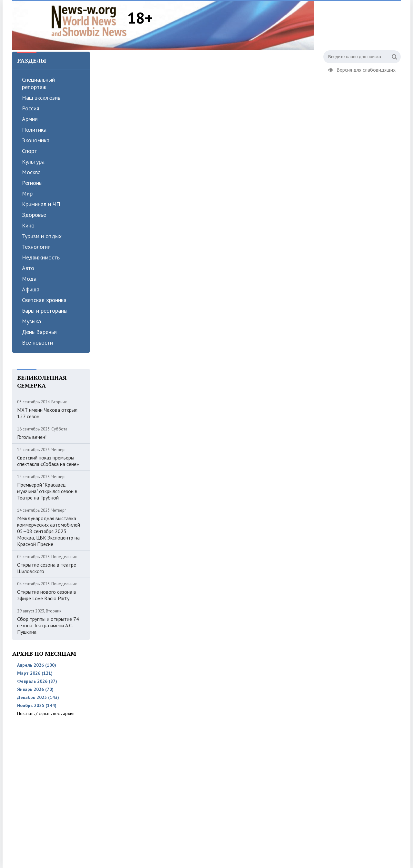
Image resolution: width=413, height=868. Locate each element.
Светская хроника (44, 300)
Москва (31, 172)
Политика (34, 130)
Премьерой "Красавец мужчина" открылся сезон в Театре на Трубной (47, 491)
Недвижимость (41, 257)
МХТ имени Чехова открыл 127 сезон (47, 413)
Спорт (30, 151)
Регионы (32, 183)
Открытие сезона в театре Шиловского (47, 568)
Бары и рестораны (45, 311)
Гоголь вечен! (32, 437)
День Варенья (39, 332)
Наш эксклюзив (41, 98)
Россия (31, 108)
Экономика (36, 140)
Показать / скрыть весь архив (46, 713)
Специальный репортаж (38, 83)
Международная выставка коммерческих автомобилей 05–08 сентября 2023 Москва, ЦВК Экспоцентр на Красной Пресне (49, 531)
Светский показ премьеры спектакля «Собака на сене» (48, 461)
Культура (33, 161)
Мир (27, 193)
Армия (30, 119)
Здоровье (34, 215)
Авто (28, 268)
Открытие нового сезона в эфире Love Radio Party (47, 595)
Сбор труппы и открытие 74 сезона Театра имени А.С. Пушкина (48, 625)
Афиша (31, 289)
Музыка (31, 321)
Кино (28, 225)
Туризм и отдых (42, 236)
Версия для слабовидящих (362, 69)
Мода (29, 279)
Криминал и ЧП (41, 204)
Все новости (37, 343)
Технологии (36, 247)
